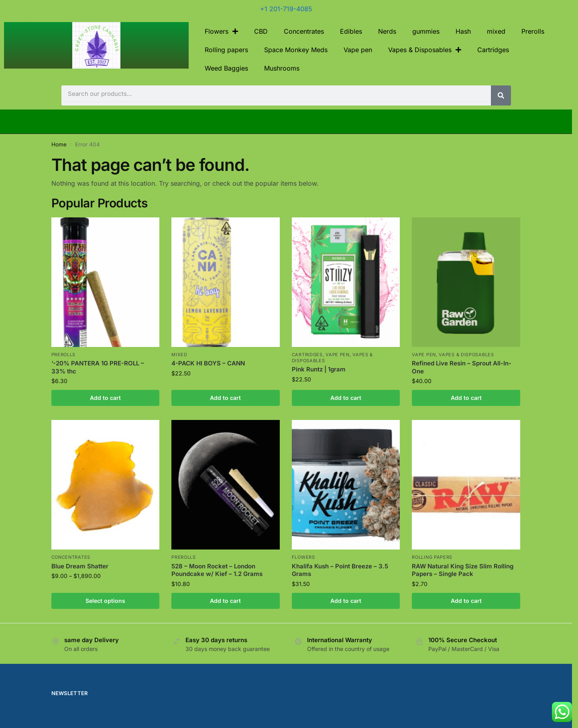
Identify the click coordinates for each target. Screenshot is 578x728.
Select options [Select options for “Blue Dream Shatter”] (105, 601)
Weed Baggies (226, 68)
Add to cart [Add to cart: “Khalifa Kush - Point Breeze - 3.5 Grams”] (346, 601)
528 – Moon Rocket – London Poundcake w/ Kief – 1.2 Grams (217, 570)
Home (59, 144)
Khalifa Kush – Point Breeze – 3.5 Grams (340, 570)
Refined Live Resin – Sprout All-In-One (462, 367)
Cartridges (493, 50)
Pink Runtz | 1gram (319, 369)
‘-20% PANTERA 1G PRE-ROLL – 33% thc (98, 367)
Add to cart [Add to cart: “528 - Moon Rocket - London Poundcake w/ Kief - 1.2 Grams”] (225, 601)
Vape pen (358, 50)
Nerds (387, 31)
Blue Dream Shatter (80, 566)
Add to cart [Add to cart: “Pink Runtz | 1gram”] (346, 398)
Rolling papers (226, 50)
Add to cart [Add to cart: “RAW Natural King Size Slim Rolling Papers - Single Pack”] (466, 601)
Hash (463, 31)
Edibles (351, 31)
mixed (496, 31)
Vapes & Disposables (425, 50)
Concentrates (304, 31)
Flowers (221, 31)
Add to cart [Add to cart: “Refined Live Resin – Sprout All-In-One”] (466, 398)
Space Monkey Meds (296, 50)
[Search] (501, 95)
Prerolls (533, 31)
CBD (261, 31)
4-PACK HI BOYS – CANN (208, 363)
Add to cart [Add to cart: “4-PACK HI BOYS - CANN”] (225, 398)
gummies (426, 31)
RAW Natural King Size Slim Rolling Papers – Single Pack (463, 570)
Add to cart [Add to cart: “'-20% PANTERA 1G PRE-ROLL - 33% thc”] (105, 398)
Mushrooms (282, 68)
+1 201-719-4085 (286, 9)
